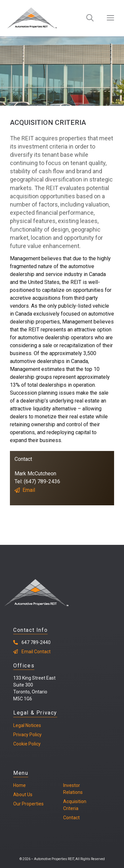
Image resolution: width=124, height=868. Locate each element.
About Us (23, 795)
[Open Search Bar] (90, 18)
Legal (19, 725)
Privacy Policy (27, 735)
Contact (71, 818)
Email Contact (36, 652)
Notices (33, 725)
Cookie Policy (27, 744)
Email (29, 490)
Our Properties (28, 804)
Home (20, 785)
